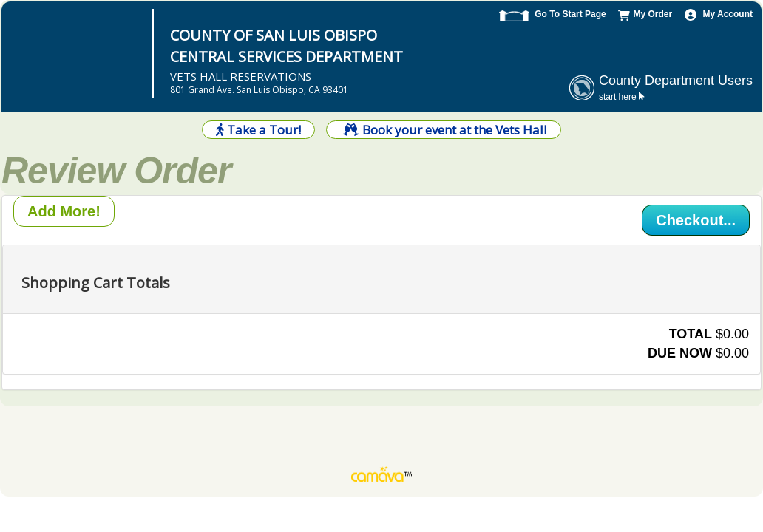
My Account (728, 14)
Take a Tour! (258, 130)
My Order (652, 14)
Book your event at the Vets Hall (443, 130)
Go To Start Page (570, 14)
